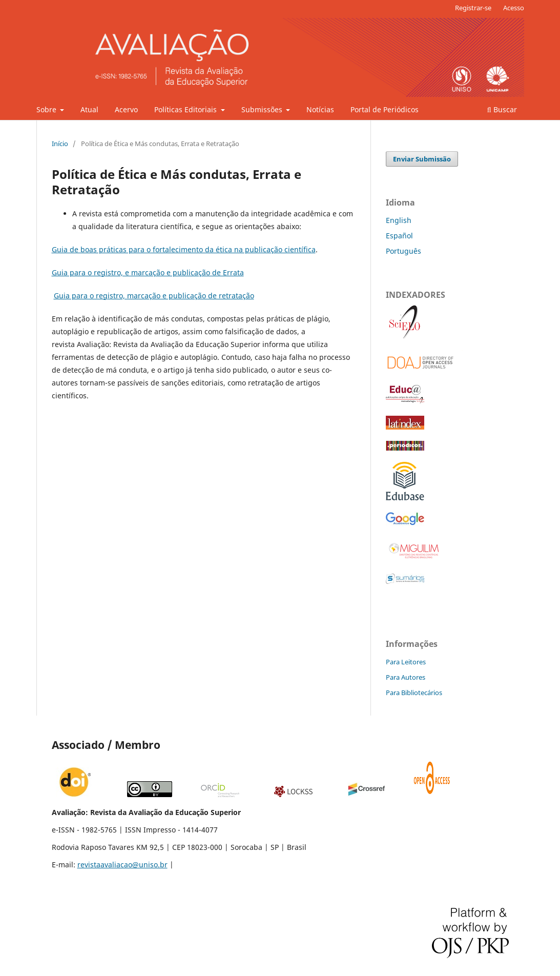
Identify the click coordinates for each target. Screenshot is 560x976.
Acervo (126, 109)
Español (399, 236)
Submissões (263, 109)
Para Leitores (406, 662)
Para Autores (406, 677)
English (399, 220)
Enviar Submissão (422, 159)
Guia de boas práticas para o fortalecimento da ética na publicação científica (184, 249)
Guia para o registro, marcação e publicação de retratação (154, 296)
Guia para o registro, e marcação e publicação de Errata (148, 272)
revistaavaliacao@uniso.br (122, 865)
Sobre (47, 109)
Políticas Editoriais (186, 109)
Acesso (514, 8)
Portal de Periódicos (385, 109)
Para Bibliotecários (414, 693)
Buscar (502, 109)
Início (60, 144)
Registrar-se (473, 8)
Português (403, 251)
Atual (89, 109)
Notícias (320, 109)
